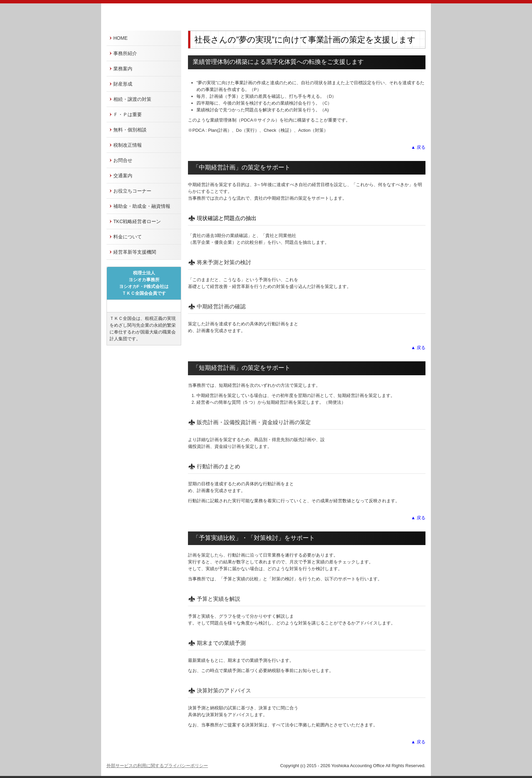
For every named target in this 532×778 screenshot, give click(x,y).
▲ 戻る (418, 147)
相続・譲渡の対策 (132, 99)
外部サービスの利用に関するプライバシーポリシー (157, 766)
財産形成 (123, 84)
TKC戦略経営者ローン (137, 221)
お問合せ (123, 160)
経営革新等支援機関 (135, 252)
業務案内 (123, 69)
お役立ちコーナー (132, 191)
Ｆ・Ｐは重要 (128, 114)
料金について (128, 237)
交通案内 (123, 176)
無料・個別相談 (130, 130)
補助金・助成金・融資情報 (142, 206)
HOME (120, 38)
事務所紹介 (125, 53)
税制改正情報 (128, 145)
